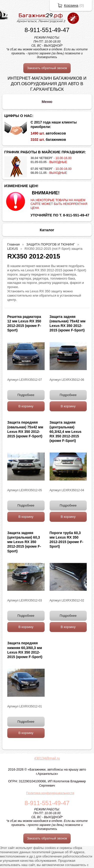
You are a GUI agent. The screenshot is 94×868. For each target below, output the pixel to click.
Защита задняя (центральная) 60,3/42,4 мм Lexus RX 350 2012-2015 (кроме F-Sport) (66, 431)
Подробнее (26, 395)
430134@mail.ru (47, 758)
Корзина (71, 5)
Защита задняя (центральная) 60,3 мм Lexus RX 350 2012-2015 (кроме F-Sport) (24, 542)
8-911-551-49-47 (47, 30)
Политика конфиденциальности (50, 793)
